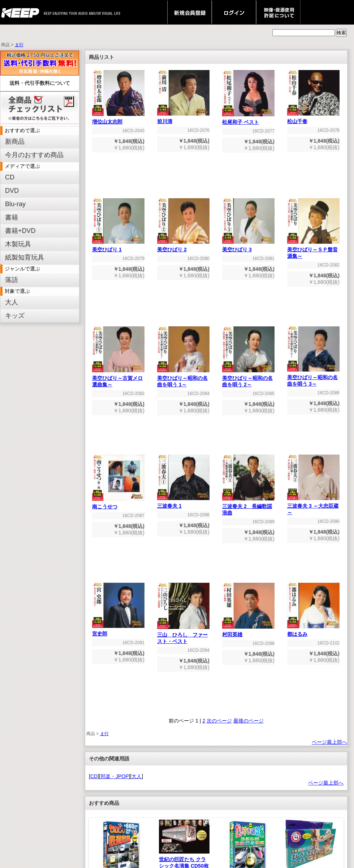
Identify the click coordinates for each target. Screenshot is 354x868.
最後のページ (249, 721)
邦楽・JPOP (115, 776)
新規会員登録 (189, 12)
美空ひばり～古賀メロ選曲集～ (118, 379)
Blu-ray (15, 204)
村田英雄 (248, 632)
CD (10, 177)
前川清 (183, 119)
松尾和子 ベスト (248, 120)
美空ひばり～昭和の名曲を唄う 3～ (313, 378)
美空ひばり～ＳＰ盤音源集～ (313, 250)
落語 (12, 280)
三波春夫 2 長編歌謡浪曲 (248, 507)
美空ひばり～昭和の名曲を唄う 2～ (248, 379)
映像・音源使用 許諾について (278, 12)
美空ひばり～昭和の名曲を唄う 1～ (183, 379)
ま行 (19, 45)
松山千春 (313, 119)
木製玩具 (18, 244)
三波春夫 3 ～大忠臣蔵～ (313, 507)
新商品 (15, 142)
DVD (12, 191)
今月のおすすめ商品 (34, 155)
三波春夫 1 (183, 504)
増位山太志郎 (118, 119)
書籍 (12, 217)
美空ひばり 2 (183, 247)
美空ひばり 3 (248, 247)
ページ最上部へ (329, 742)
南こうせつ (118, 504)
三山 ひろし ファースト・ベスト (183, 636)
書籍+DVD (20, 231)
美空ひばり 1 (118, 247)
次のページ (219, 721)
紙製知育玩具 (25, 257)
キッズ (15, 316)
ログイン (234, 12)
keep (22, 12)
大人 (12, 302)
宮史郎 (118, 631)
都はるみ (313, 632)
